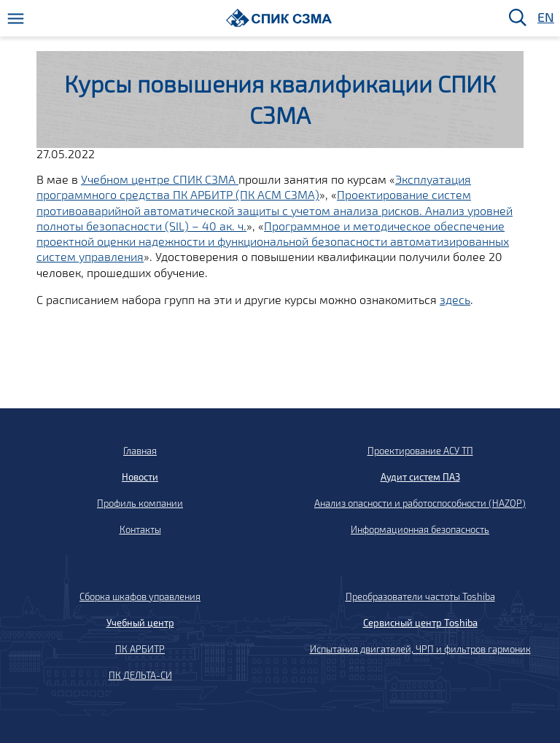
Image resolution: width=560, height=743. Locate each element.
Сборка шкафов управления (140, 596)
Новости (140, 477)
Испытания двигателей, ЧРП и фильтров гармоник (420, 649)
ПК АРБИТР (140, 649)
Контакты (140, 529)
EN (545, 18)
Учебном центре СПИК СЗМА (160, 179)
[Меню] (16, 19)
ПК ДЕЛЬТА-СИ (140, 675)
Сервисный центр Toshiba (420, 623)
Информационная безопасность (420, 529)
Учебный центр (140, 623)
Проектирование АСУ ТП (420, 451)
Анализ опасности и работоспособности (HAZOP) (420, 503)
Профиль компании (140, 503)
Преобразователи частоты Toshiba (420, 596)
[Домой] (279, 18)
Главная (140, 451)
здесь (455, 299)
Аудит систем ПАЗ (420, 477)
